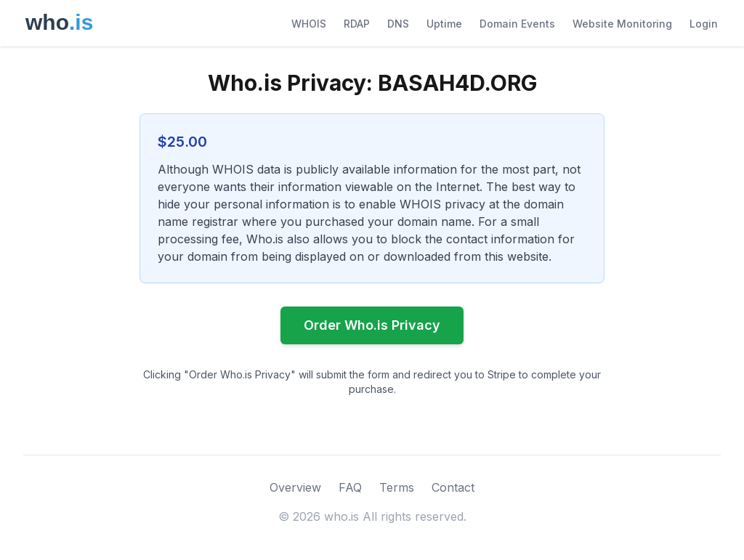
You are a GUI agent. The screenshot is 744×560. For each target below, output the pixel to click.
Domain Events (517, 24)
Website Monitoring (622, 24)
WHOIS (309, 24)
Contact (453, 487)
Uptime (444, 24)
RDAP (357, 24)
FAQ (350, 487)
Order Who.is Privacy (372, 325)
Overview (295, 487)
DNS (398, 24)
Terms (397, 487)
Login (704, 24)
